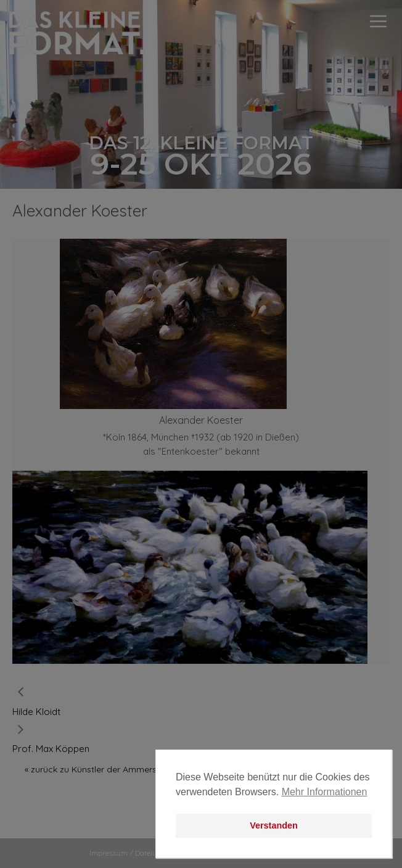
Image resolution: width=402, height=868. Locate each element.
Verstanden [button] (274, 825)
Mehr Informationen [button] (325, 792)
